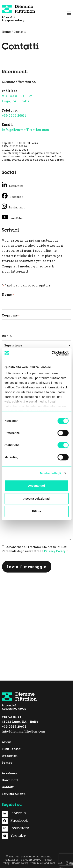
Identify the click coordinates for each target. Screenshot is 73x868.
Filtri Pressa (11, 749)
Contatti (8, 787)
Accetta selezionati (36, 499)
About (7, 742)
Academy (9, 774)
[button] (69, 13)
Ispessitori (10, 756)
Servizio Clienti (14, 794)
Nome (8, 295)
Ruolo (7, 336)
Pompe (7, 763)
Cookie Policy (20, 863)
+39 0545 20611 (14, 115)
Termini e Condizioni (43, 863)
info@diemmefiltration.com (25, 130)
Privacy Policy (55, 551)
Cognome (11, 315)
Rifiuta (36, 511)
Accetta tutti (36, 486)
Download (10, 780)
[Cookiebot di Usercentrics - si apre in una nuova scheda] (52, 353)
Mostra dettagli (50, 473)
